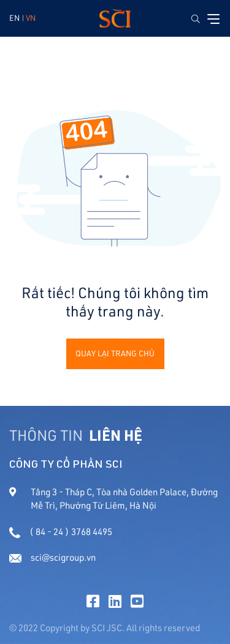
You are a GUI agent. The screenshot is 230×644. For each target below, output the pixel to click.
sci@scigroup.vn (52, 557)
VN (31, 18)
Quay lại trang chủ (115, 353)
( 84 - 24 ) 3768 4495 (61, 532)
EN (14, 18)
